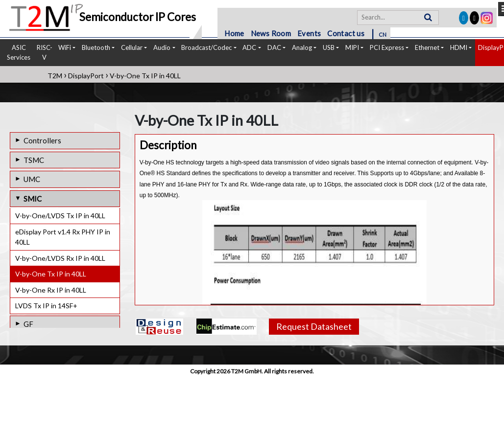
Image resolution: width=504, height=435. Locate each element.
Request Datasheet (314, 326)
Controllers (42, 140)
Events (309, 33)
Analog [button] (302, 47)
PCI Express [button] (387, 47)
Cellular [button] (132, 47)
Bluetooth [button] (96, 47)
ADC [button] (249, 47)
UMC (32, 179)
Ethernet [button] (427, 47)
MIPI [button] (352, 47)
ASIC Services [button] (19, 52)
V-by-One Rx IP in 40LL (51, 290)
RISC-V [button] (45, 52)
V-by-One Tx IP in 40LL (51, 274)
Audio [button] (162, 47)
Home (234, 33)
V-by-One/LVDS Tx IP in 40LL (60, 216)
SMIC (33, 199)
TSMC (34, 160)
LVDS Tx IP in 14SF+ (46, 306)
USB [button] (329, 47)
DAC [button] (274, 47)
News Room (271, 33)
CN (383, 34)
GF (28, 324)
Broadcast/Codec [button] (206, 47)
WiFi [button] (65, 47)
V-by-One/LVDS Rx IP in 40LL (60, 258)
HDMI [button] (459, 47)
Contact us (346, 33)
